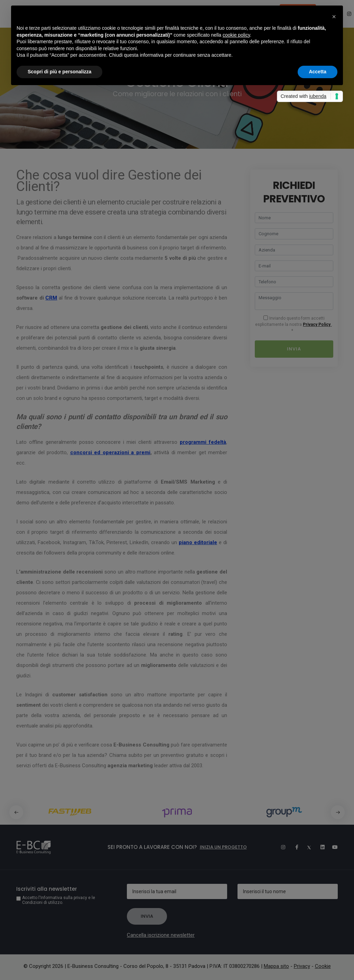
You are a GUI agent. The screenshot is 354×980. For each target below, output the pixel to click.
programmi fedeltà (203, 442)
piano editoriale (198, 542)
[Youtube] (333, 847)
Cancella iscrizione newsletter (161, 935)
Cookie (323, 966)
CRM (51, 298)
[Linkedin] (319, 847)
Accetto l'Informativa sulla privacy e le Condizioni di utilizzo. (59, 900)
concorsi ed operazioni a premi (110, 452)
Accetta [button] (318, 72)
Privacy (302, 966)
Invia (294, 349)
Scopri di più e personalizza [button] (59, 72)
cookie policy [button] (236, 35)
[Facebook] (293, 847)
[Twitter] (306, 847)
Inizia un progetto (223, 847)
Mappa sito (276, 966)
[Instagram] (280, 847)
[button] (338, 812)
